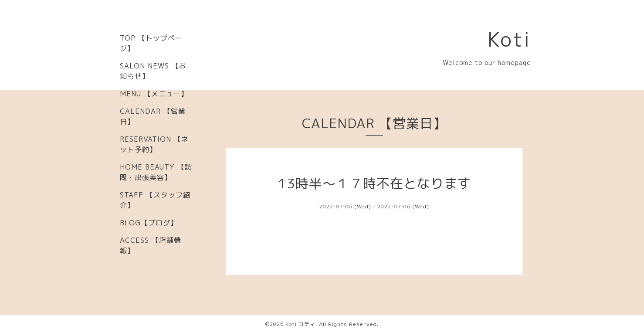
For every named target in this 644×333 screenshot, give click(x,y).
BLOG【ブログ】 (149, 223)
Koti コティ (300, 324)
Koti (509, 39)
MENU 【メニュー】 (154, 94)
